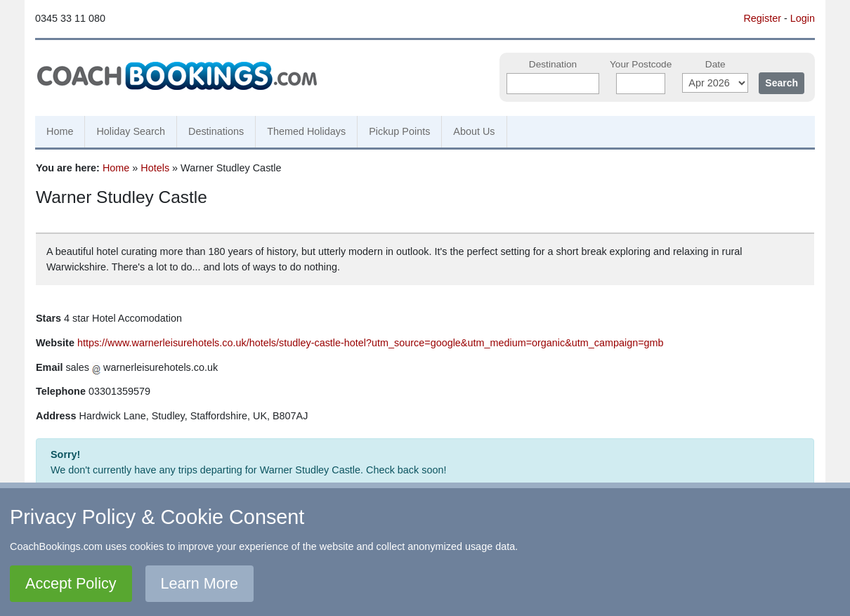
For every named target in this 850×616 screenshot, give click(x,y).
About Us (474, 131)
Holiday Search (131, 131)
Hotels (155, 168)
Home (60, 131)
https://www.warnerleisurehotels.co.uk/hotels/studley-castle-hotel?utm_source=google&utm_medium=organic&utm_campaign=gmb (371, 343)
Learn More (200, 583)
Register (762, 18)
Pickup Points (399, 131)
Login (803, 18)
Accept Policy (71, 583)
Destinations (216, 131)
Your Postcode (641, 64)
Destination (553, 64)
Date (715, 64)
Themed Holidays (306, 131)
